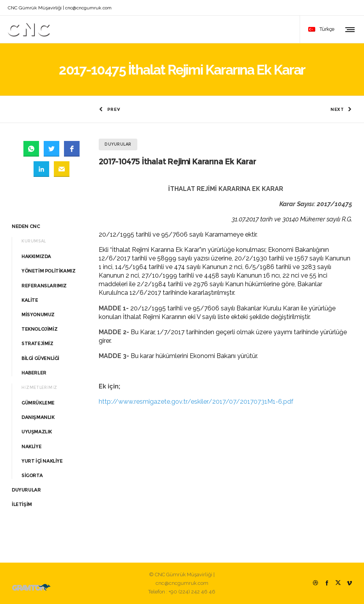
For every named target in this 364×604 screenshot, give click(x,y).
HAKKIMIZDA (36, 256)
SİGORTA (32, 475)
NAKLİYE (31, 446)
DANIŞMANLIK (38, 417)
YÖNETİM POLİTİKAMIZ (48, 271)
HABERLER (34, 373)
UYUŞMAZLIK (37, 432)
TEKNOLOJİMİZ (39, 329)
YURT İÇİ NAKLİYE (42, 461)
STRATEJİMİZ (37, 343)
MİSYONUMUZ (38, 314)
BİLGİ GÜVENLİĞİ (40, 358)
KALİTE (30, 300)
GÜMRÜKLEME (38, 403)
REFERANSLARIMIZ (44, 286)
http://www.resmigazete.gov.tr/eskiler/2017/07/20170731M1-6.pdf (196, 402)
